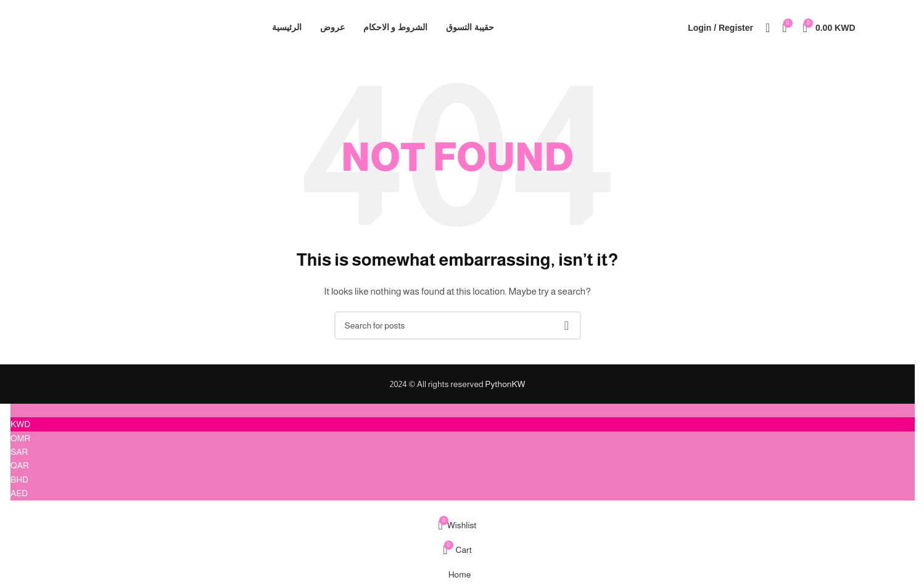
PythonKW (505, 384)
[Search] (768, 28)
